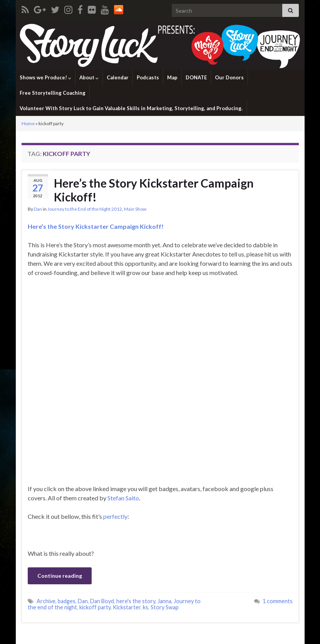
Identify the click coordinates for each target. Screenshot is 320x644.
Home (28, 123)
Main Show (135, 209)
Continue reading (60, 576)
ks (146, 607)
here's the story (136, 601)
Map (172, 77)
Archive (46, 601)
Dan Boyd (102, 601)
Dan (38, 209)
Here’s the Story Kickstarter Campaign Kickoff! (154, 190)
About (89, 77)
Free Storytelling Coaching (53, 93)
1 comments (278, 601)
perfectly (115, 516)
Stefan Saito (123, 498)
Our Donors (229, 77)
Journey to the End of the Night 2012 (85, 209)
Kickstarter (127, 607)
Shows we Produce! (45, 77)
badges (67, 601)
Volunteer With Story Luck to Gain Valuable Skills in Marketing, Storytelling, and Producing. (131, 108)
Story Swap (165, 607)
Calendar (118, 77)
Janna (164, 601)
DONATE (196, 77)
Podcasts (148, 77)
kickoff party (95, 607)
